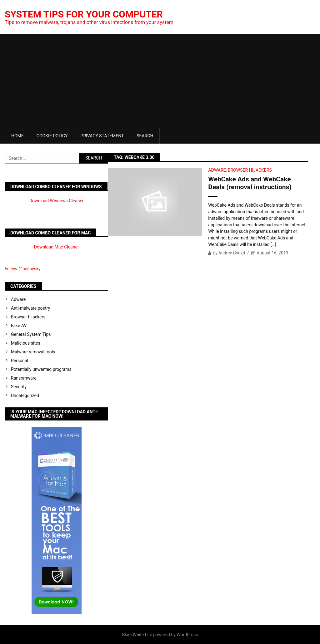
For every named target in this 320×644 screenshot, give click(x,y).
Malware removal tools (33, 352)
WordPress (187, 635)
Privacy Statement (102, 136)
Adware (217, 170)
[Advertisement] (160, 81)
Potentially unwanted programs (41, 369)
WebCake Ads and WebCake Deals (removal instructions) (250, 183)
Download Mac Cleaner (57, 247)
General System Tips (31, 334)
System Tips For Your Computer (84, 14)
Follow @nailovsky (23, 269)
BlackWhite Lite (137, 635)
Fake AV (19, 326)
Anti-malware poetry (30, 308)
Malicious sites (26, 343)
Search (145, 136)
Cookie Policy (52, 136)
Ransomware (24, 378)
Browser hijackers (250, 170)
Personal (20, 361)
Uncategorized (25, 396)
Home (17, 136)
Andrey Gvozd (232, 253)
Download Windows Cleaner (57, 201)
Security (19, 387)
